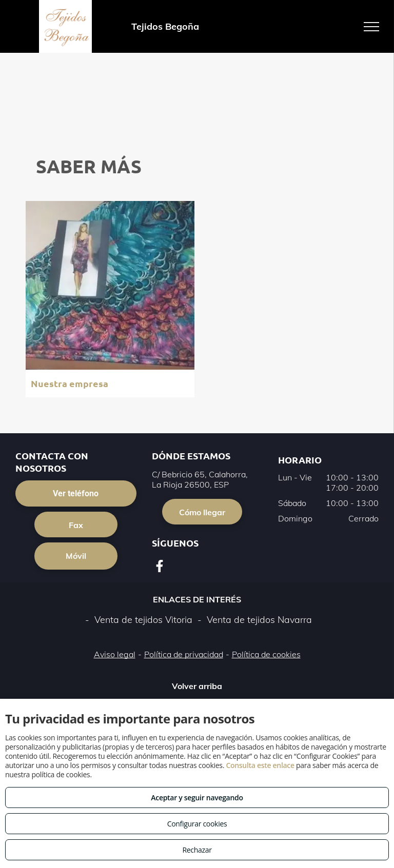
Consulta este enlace (260, 765)
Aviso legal (115, 654)
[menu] (371, 27)
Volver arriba (197, 686)
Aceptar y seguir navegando (197, 798)
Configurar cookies (197, 824)
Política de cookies (266, 654)
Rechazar (197, 850)
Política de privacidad (184, 654)
